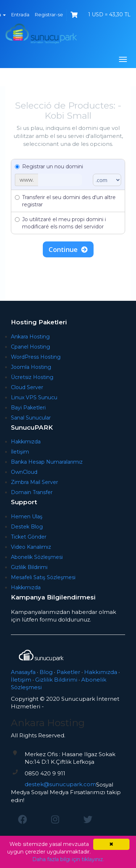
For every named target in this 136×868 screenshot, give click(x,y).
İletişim (20, 452)
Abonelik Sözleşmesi (37, 557)
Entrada (20, 14)
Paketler (68, 672)
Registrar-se (49, 14)
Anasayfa (23, 672)
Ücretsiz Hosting (32, 377)
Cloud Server (27, 387)
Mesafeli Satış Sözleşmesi (43, 577)
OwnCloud (24, 472)
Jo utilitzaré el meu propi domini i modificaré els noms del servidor (60, 223)
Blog (46, 672)
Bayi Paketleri (28, 408)
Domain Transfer (32, 492)
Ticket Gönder (29, 537)
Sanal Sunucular (31, 418)
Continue (68, 249)
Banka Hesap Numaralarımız (47, 462)
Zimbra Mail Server (34, 482)
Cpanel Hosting (30, 347)
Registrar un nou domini (49, 167)
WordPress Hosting (36, 357)
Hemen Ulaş (27, 517)
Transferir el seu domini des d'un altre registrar (65, 201)
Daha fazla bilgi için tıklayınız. (68, 859)
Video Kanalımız (31, 547)
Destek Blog (27, 527)
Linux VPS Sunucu (34, 397)
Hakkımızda (26, 442)
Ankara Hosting (30, 337)
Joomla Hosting (31, 367)
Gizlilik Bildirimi (29, 567)
